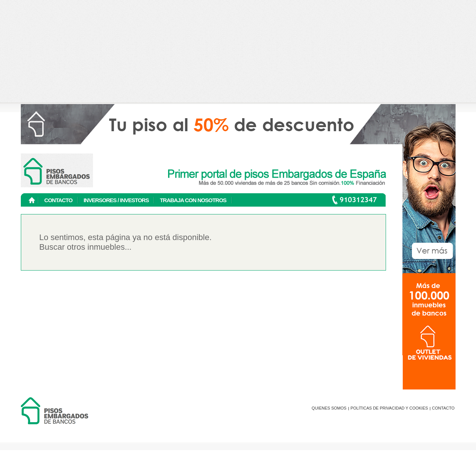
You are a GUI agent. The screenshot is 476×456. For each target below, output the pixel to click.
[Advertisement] (238, 52)
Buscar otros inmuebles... (86, 247)
